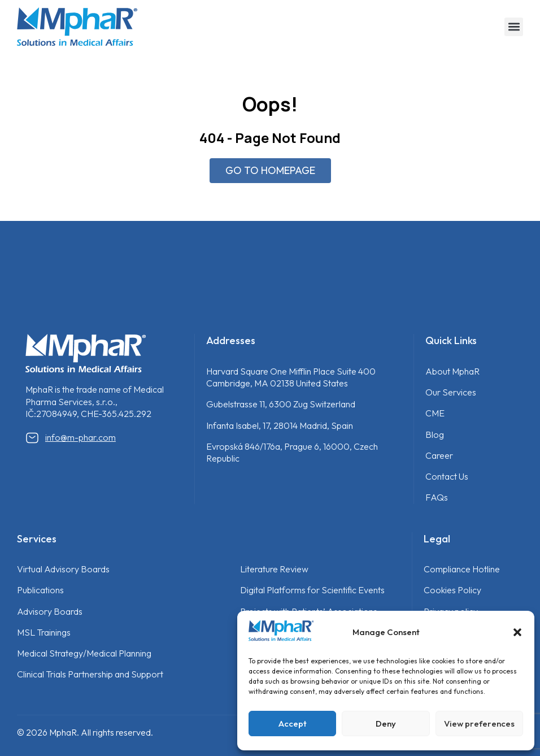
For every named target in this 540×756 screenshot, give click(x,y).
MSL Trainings (44, 632)
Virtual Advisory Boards (63, 569)
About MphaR (452, 371)
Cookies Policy (452, 590)
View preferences (479, 724)
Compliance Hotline (462, 569)
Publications (40, 590)
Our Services (451, 392)
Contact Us (447, 476)
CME (435, 413)
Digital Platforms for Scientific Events (312, 590)
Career (439, 455)
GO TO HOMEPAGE (270, 170)
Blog (435, 435)
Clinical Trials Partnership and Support (90, 674)
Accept (293, 724)
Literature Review (274, 569)
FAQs (437, 497)
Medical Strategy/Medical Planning (84, 653)
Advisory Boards (50, 611)
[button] (517, 632)
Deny (386, 724)
